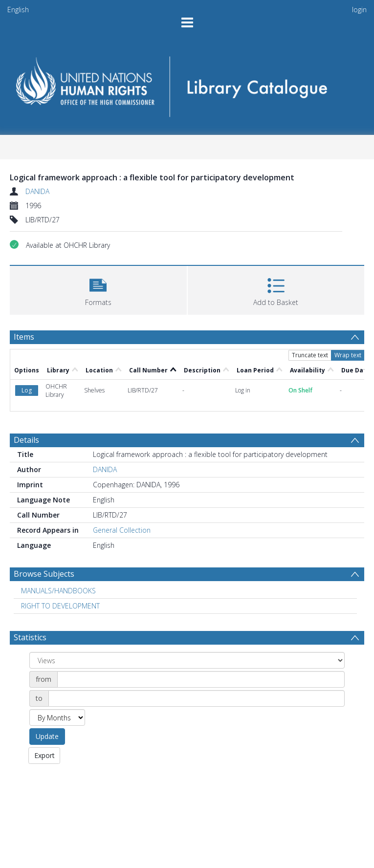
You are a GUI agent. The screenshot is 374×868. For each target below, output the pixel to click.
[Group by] (187, 660)
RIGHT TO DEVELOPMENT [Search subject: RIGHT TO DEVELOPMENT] (60, 606)
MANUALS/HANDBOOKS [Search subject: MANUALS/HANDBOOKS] (58, 591)
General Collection (122, 530)
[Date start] (201, 679)
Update (47, 736)
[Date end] (197, 698)
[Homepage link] (187, 83)
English (18, 10)
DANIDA (37, 191)
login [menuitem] (359, 10)
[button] (98, 289)
